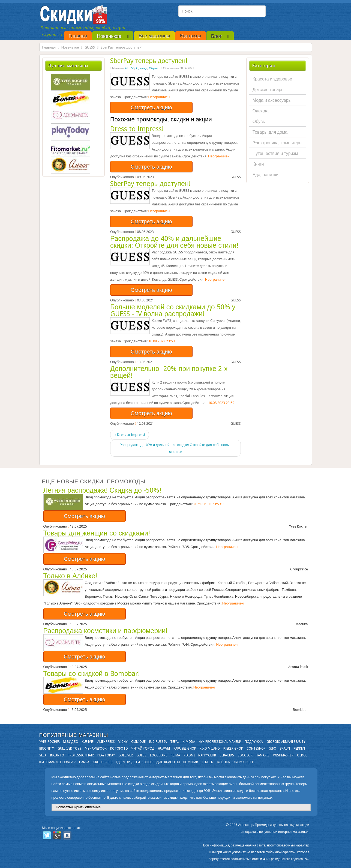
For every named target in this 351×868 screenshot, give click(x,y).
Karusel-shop (185, 749)
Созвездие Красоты (162, 762)
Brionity (47, 749)
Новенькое (70, 47)
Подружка (254, 742)
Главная (49, 47)
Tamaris (263, 755)
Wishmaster (283, 755)
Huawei (164, 749)
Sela (43, 755)
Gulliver (126, 755)
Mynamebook (96, 749)
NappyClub (207, 755)
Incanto (57, 755)
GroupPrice (103, 762)
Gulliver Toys (69, 749)
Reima (175, 755)
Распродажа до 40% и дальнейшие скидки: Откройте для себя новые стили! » (175, 448)
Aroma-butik (244, 762)
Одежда (142, 68)
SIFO (273, 749)
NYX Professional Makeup (220, 742)
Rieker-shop (233, 749)
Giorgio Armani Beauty (286, 742)
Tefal (175, 742)
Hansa (84, 762)
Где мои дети (128, 762)
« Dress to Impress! (130, 435)
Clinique (138, 742)
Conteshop (256, 749)
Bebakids (227, 755)
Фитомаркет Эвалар (58, 762)
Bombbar (191, 762)
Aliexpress (106, 742)
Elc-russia (158, 742)
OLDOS (302, 755)
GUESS (90, 47)
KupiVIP (88, 742)
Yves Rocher (49, 742)
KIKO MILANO (210, 749)
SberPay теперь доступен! (149, 61)
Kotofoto (119, 749)
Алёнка (223, 762)
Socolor (245, 755)
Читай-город (143, 749)
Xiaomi (189, 755)
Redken (299, 749)
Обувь (153, 68)
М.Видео (71, 742)
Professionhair (81, 755)
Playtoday (106, 755)
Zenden (207, 762)
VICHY (123, 742)
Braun (285, 749)
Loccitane (159, 755)
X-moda (189, 742)
